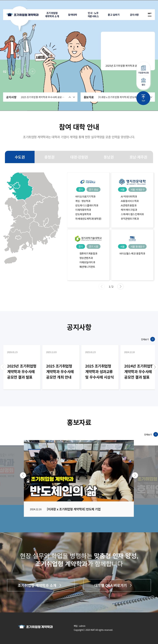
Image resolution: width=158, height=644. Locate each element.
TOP (143, 98)
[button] (19, 71)
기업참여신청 (143, 70)
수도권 (20, 157)
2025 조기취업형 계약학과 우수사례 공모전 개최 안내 (43, 97)
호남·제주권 (138, 157)
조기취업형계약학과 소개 (52, 15)
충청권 (49, 157)
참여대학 (72, 15)
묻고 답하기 (113, 15)
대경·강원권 (79, 157)
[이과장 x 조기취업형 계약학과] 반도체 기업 (120, 97)
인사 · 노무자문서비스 (93, 15)
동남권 (109, 157)
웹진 (143, 82)
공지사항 (134, 15)
